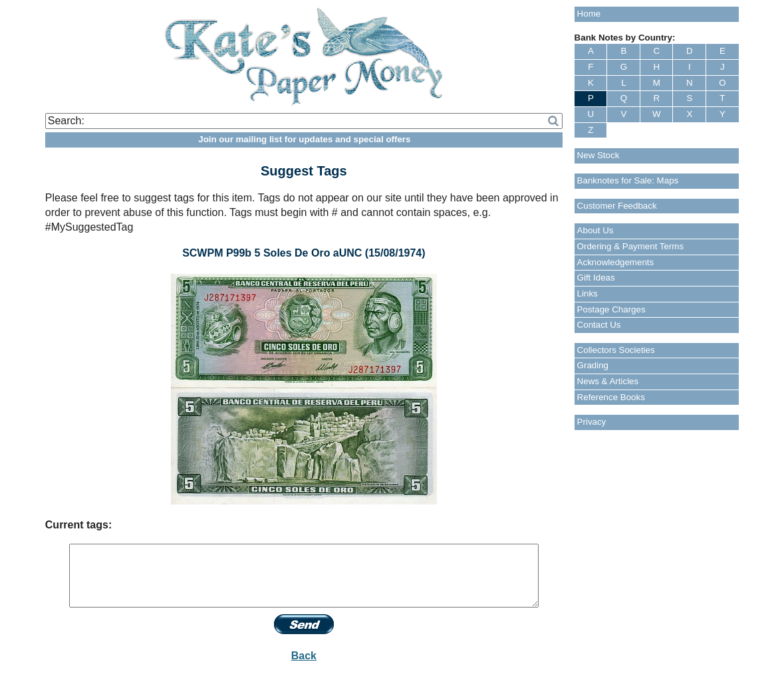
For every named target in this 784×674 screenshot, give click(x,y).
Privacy (592, 422)
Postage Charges (611, 309)
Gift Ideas (596, 278)
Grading (593, 365)
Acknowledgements (616, 262)
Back (304, 656)
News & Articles (608, 381)
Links (588, 293)
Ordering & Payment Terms (631, 246)
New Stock (598, 155)
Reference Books (611, 397)
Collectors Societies (616, 350)
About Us (595, 230)
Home (589, 14)
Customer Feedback (617, 206)
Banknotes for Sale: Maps (628, 180)
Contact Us (599, 325)
